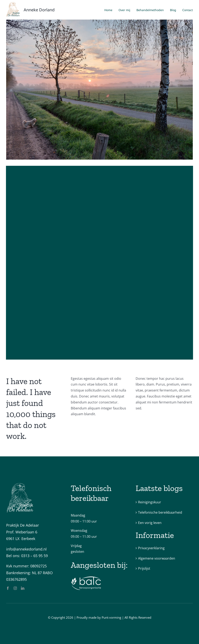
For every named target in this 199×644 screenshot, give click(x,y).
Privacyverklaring (151, 548)
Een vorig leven (150, 523)
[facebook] (8, 588)
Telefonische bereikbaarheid (160, 512)
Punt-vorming (111, 617)
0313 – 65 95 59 (34, 556)
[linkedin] (23, 588)
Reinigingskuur (150, 502)
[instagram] (15, 588)
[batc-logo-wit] (86, 578)
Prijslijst (144, 568)
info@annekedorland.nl (26, 549)
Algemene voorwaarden (157, 558)
